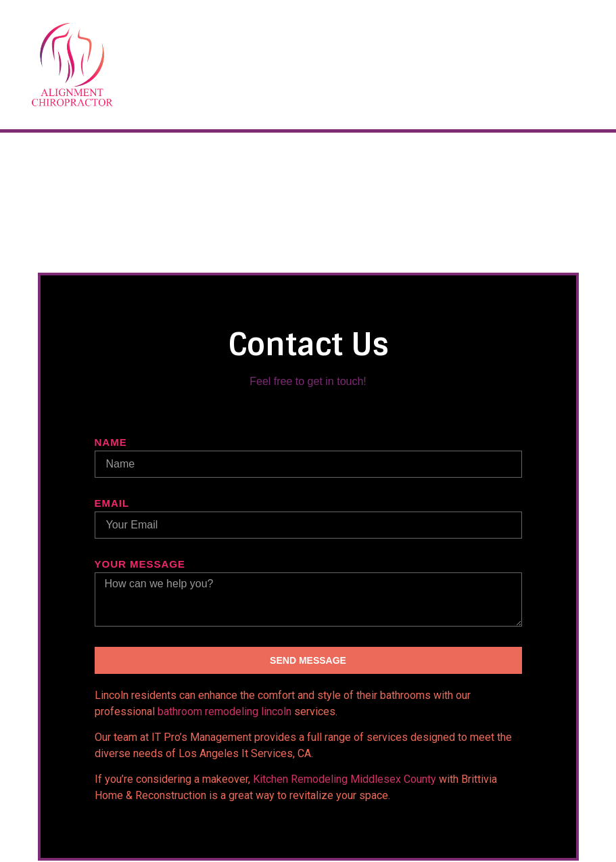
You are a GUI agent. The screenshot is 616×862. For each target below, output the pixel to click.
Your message (140, 564)
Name (111, 443)
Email (112, 503)
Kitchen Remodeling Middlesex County (345, 779)
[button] (577, 65)
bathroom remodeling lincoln (224, 711)
